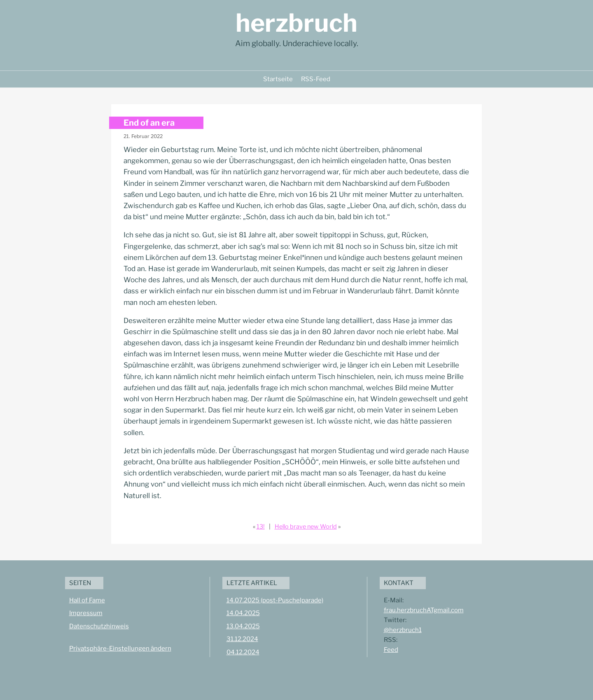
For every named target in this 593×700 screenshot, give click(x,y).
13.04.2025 (243, 626)
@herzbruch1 (403, 630)
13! (261, 527)
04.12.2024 (243, 652)
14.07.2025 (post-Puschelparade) (275, 600)
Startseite (278, 79)
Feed (391, 650)
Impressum (86, 613)
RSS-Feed (316, 79)
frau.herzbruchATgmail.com (424, 610)
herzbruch (296, 23)
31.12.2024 (242, 639)
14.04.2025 (243, 613)
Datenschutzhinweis (99, 626)
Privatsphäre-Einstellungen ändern (120, 648)
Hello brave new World (306, 527)
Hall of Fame (87, 600)
